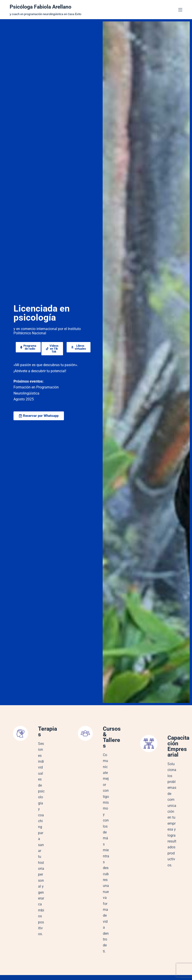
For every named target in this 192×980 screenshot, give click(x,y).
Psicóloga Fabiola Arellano (43, 7)
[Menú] (180, 10)
